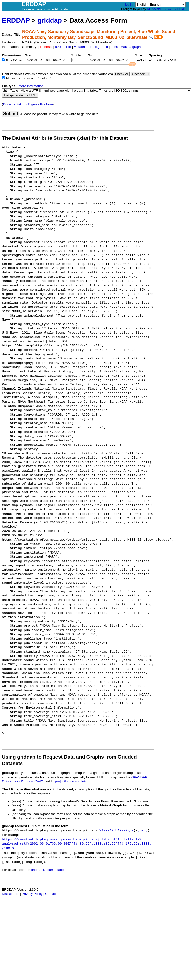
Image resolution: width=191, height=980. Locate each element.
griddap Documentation (48, 870)
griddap (50, 20)
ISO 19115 (63, 47)
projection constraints (71, 781)
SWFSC (172, 9)
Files (114, 47)
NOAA (151, 9)
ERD (182, 9)
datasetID (107, 830)
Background (99, 47)
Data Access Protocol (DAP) (23, 781)
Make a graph (131, 47)
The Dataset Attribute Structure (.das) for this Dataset (65, 138)
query (143, 830)
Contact (51, 894)
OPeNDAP (139, 777)
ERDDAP (16, 20)
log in (129, 5)
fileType (125, 830)
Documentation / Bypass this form (28, 104)
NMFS (161, 9)
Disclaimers (11, 894)
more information (31, 86)
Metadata (81, 47)
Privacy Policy (32, 894)
